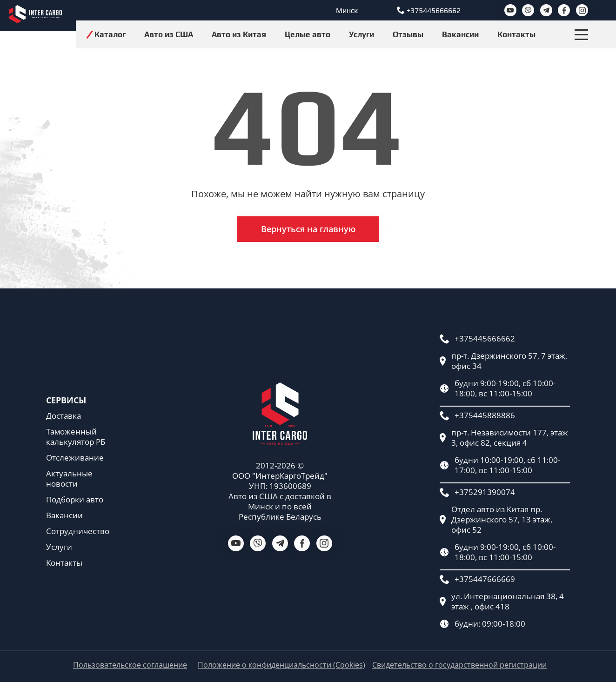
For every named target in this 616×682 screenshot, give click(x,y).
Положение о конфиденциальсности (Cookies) (281, 665)
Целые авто (308, 34)
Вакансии (460, 34)
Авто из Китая (239, 34)
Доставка (64, 416)
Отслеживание (75, 458)
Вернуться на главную (308, 229)
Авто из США (169, 34)
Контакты (516, 34)
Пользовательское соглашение (130, 665)
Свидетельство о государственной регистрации (459, 665)
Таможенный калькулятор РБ (76, 437)
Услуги (362, 34)
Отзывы (408, 34)
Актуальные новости (69, 479)
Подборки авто (75, 500)
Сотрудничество (78, 531)
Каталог (110, 34)
